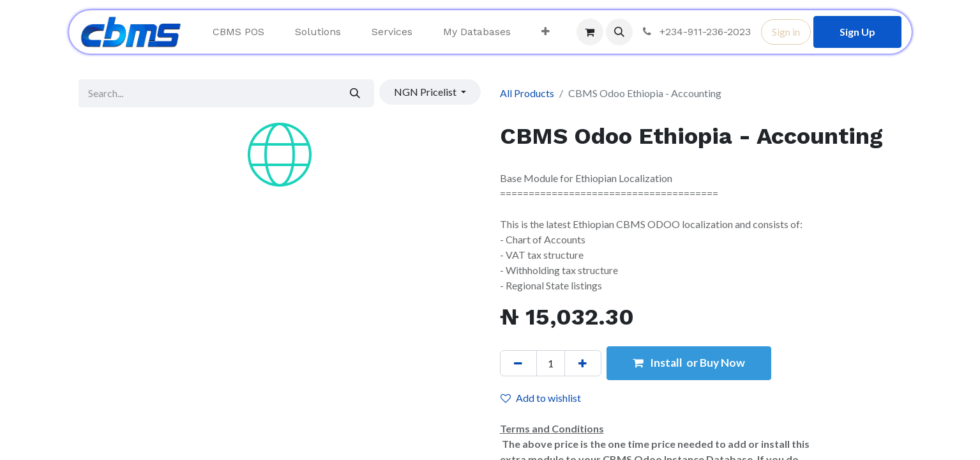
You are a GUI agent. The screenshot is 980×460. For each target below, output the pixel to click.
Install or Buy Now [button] (689, 363)
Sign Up (857, 32)
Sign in (786, 32)
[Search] (355, 93)
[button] (619, 32)
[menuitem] (238, 32)
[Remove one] (518, 363)
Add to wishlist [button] (541, 398)
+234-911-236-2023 (696, 32)
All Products (527, 93)
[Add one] (583, 363)
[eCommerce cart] (590, 32)
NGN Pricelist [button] (426, 92)
